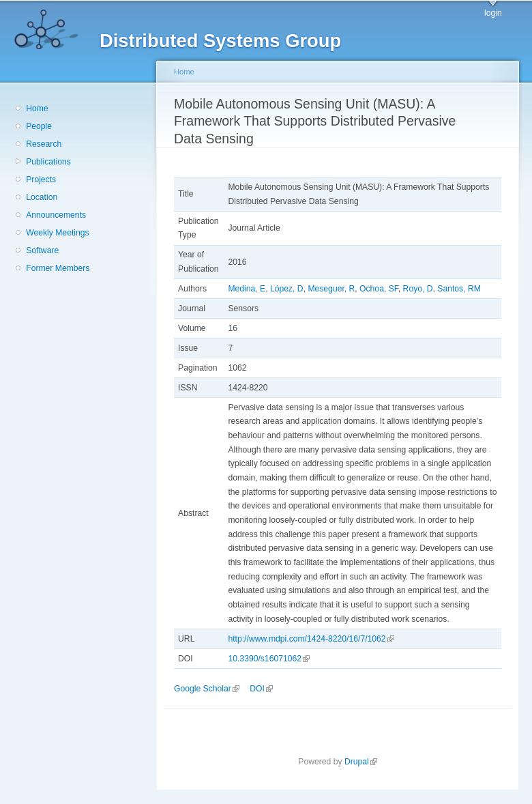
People (39, 126)
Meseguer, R (331, 289)
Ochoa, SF (379, 289)
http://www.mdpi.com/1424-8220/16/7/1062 (311, 639)
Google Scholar (207, 689)
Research (44, 144)
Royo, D (418, 289)
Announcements (56, 215)
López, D (287, 289)
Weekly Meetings (57, 233)
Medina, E (247, 289)
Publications (48, 162)
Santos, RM (459, 289)
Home (37, 109)
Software (42, 250)
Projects (41, 180)
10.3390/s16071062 (268, 659)
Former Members (58, 268)
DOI (261, 689)
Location (42, 197)
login (493, 13)
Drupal (361, 762)
